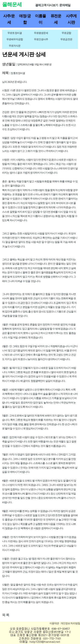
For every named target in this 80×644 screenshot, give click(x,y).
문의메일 (65, 5)
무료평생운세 (41, 33)
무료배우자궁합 (15, 39)
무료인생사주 (41, 39)
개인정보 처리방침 (70, 623)
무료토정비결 (15, 33)
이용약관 (54, 623)
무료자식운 (15, 46)
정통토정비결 (18, 73)
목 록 (6, 615)
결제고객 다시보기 (47, 5)
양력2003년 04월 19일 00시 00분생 (34, 64)
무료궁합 (66, 33)
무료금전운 (66, 39)
